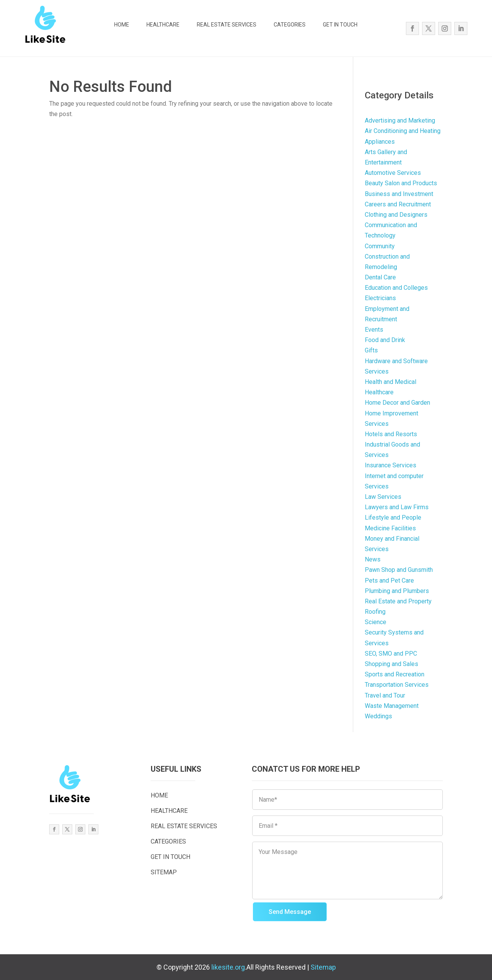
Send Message (290, 912)
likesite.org (228, 967)
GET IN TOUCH (340, 25)
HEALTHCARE (163, 25)
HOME (122, 25)
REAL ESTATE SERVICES (227, 25)
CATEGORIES (290, 25)
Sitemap (323, 967)
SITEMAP (164, 872)
